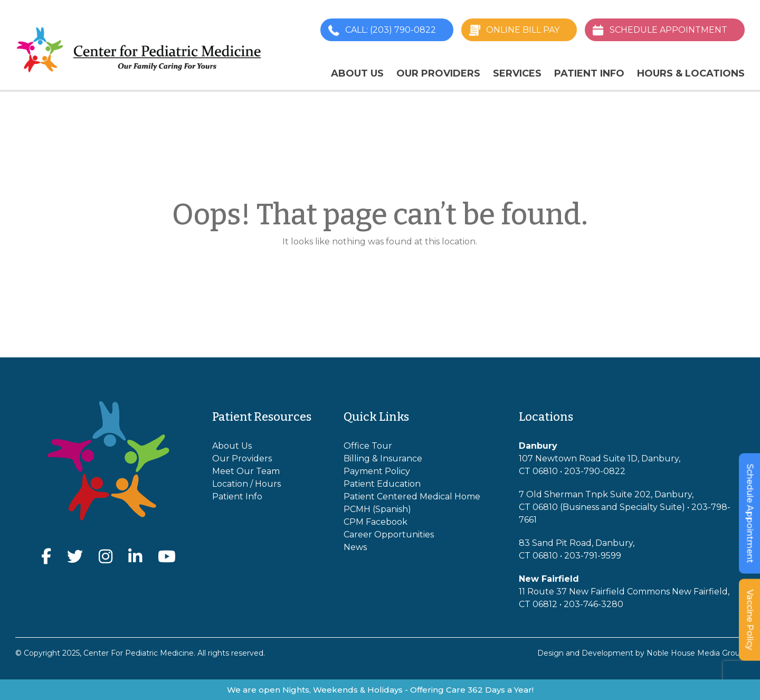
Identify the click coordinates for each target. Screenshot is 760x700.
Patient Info (589, 73)
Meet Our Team (246, 471)
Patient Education (382, 484)
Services (517, 73)
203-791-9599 (593, 556)
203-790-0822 (595, 471)
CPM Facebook (376, 522)
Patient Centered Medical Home (412, 496)
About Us (357, 73)
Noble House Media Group (696, 653)
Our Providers (438, 73)
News (355, 547)
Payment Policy (377, 471)
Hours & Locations (691, 73)
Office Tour (368, 446)
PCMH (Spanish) (377, 509)
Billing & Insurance (383, 458)
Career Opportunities (389, 535)
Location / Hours (246, 484)
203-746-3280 (593, 604)
